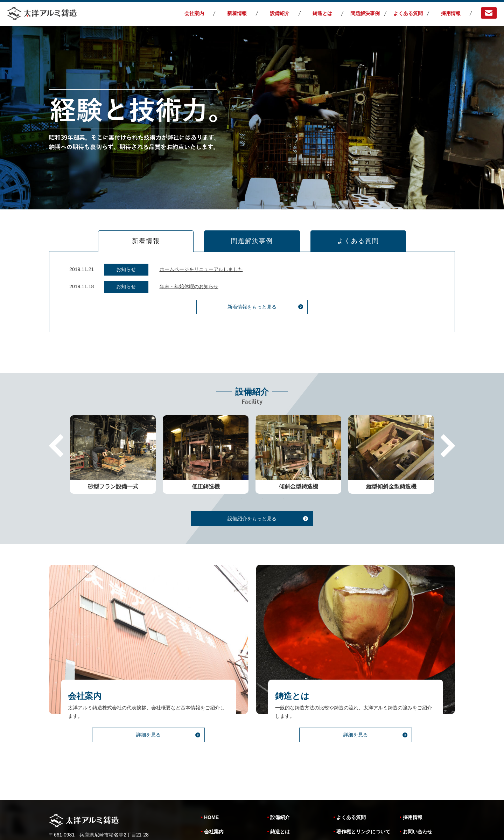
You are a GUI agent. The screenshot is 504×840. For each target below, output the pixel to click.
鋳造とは (322, 13)
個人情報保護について (361, 801)
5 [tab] (252, 477)
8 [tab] (283, 477)
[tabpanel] (113, 432)
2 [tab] (220, 477)
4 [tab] (241, 477)
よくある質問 (408, 13)
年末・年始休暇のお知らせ (189, 288)
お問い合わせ (418, 787)
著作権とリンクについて (363, 787)
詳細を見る (148, 728)
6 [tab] (262, 477)
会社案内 (194, 13)
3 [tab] (231, 477)
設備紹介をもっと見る (252, 497)
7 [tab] (273, 477)
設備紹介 (280, 13)
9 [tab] (294, 477)
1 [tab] (210, 477)
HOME (211, 772)
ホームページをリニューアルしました (201, 271)
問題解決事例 (365, 13)
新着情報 (237, 13)
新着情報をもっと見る (252, 309)
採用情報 (451, 13)
